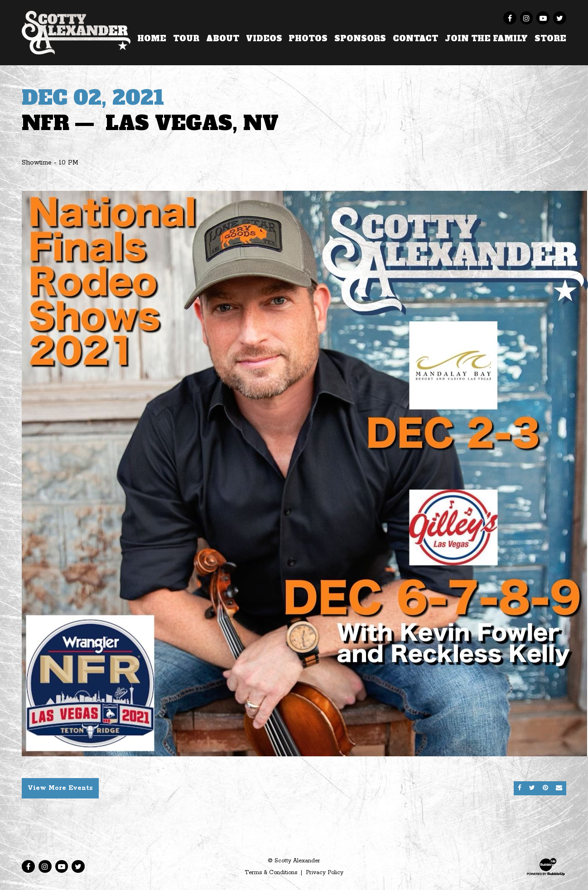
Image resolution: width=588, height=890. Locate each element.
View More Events (60, 788)
